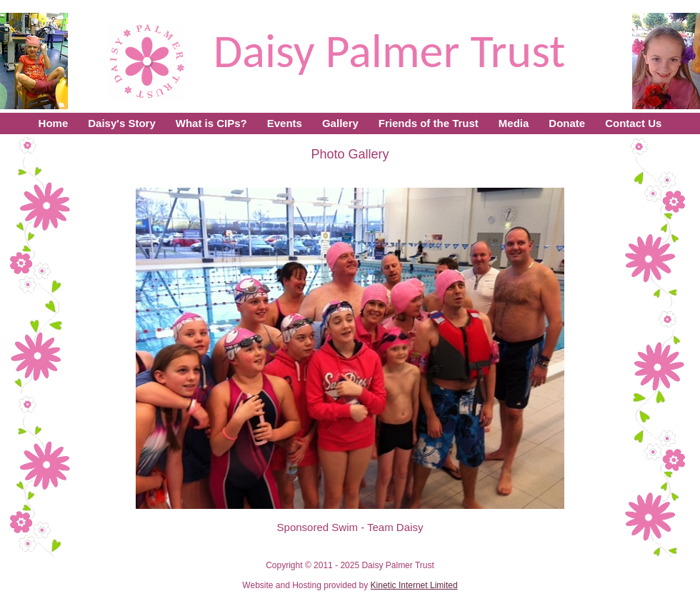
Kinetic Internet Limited (414, 585)
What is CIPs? (211, 123)
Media (514, 123)
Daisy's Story (121, 123)
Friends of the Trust (429, 123)
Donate (567, 123)
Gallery (340, 123)
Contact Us (633, 123)
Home (54, 123)
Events (285, 123)
